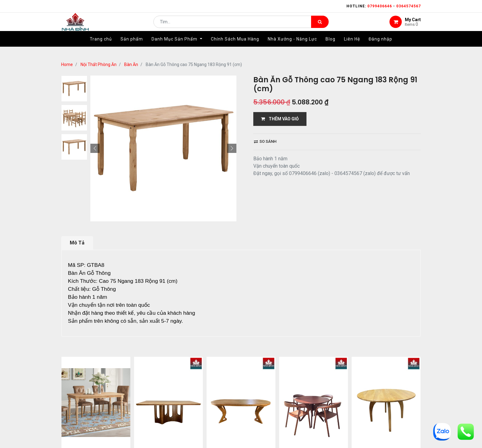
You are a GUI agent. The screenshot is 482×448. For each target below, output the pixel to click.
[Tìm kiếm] (320, 26)
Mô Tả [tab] (77, 243)
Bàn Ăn (131, 64)
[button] (95, 148)
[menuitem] (101, 48)
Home (67, 64)
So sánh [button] (265, 141)
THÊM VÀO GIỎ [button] (280, 119)
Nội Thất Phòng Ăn (99, 64)
